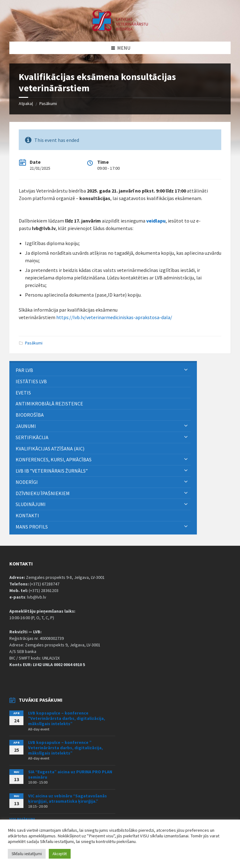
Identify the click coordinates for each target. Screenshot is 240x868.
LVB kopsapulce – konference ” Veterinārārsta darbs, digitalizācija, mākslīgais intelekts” (65, 748)
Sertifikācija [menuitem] (32, 437)
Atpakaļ (26, 103)
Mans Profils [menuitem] (32, 527)
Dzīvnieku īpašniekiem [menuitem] (43, 493)
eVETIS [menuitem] (23, 393)
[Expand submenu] (186, 370)
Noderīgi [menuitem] (27, 482)
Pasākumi (48, 103)
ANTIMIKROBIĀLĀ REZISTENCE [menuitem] (49, 404)
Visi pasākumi (22, 819)
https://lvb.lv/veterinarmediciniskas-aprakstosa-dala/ (114, 317)
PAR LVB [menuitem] (24, 370)
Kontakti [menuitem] (27, 515)
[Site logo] (120, 29)
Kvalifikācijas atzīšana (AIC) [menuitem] (50, 449)
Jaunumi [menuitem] (26, 426)
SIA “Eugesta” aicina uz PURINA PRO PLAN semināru (70, 774)
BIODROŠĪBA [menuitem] (30, 415)
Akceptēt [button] (60, 854)
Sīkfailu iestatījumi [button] (27, 854)
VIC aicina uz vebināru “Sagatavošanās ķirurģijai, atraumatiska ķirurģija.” (67, 798)
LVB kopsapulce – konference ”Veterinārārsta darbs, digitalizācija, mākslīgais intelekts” (67, 718)
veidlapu (156, 221)
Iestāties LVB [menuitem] (31, 381)
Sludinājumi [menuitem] (31, 504)
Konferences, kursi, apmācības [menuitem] (54, 459)
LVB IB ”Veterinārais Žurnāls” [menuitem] (52, 471)
